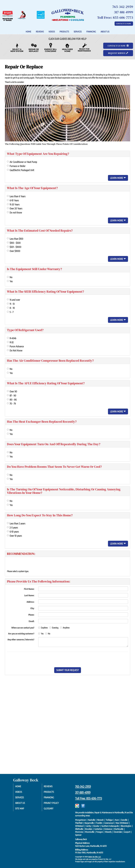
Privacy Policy (54, 804)
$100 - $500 (14, 243)
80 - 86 (12, 400)
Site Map (22, 810)
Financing (91, 32)
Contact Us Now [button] (124, 24)
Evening (54, 628)
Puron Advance (15, 346)
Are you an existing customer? (21, 634)
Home (28, 32)
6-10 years (13, 532)
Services (78, 32)
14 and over (14, 300)
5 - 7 (10, 312)
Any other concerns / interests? (21, 640)
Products (64, 32)
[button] (68, 670)
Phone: (31, 615)
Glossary (51, 810)
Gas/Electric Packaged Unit (21, 170)
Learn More (118, 178)
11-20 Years (13, 204)
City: (32, 608)
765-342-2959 (83, 786)
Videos (52, 32)
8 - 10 (11, 308)
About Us (105, 32)
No (10, 277)
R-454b (12, 338)
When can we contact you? (23, 628)
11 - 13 (11, 304)
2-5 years (12, 527)
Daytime (43, 628)
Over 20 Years (15, 208)
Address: (30, 602)
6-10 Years (13, 200)
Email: (32, 621)
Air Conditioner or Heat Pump (22, 162)
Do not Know (14, 212)
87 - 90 (12, 395)
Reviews (40, 32)
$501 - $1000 (14, 247)
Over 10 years (14, 536)
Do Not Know (15, 350)
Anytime (65, 628)
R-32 (10, 342)
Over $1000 (14, 251)
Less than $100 (15, 239)
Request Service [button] (118, 53)
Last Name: (29, 595)
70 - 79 (11, 403)
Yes (10, 281)
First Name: (29, 589)
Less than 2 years (16, 523)
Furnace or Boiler (16, 166)
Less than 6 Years (16, 196)
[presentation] (77, 659)
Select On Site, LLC (95, 857)
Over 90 (12, 391)
